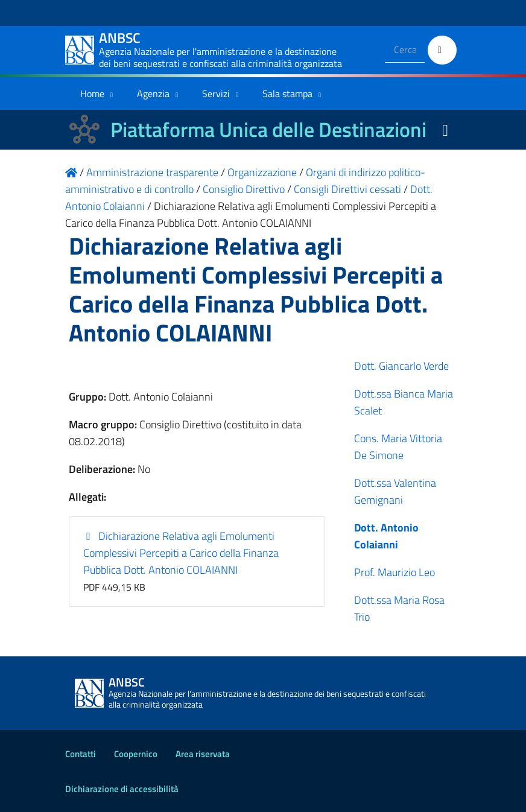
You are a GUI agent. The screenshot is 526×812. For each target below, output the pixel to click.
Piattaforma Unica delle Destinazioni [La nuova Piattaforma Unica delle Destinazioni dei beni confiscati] (268, 129)
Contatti (81, 754)
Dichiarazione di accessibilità (122, 789)
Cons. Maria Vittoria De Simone (398, 447)
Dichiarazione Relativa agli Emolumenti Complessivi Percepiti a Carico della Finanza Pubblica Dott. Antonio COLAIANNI (181, 553)
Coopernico (136, 754)
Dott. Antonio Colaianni (386, 536)
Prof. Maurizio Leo (394, 572)
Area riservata (203, 754)
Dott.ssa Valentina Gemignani (395, 491)
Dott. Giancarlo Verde (401, 366)
